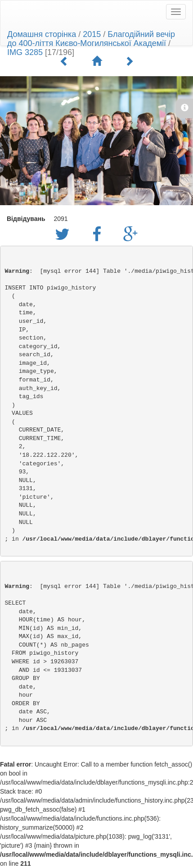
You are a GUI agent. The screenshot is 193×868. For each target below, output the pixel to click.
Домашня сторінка (42, 34)
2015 (92, 34)
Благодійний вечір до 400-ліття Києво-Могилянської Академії (91, 39)
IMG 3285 (25, 52)
